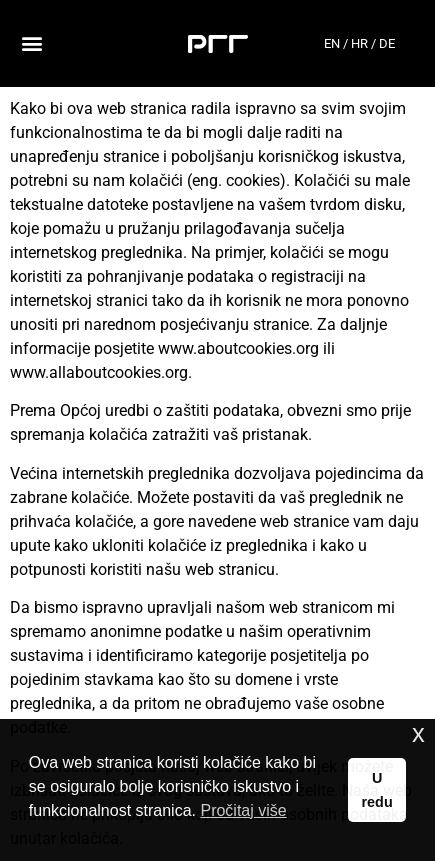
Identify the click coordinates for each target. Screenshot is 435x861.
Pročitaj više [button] (243, 810)
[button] (31, 43)
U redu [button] (377, 790)
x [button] (418, 733)
